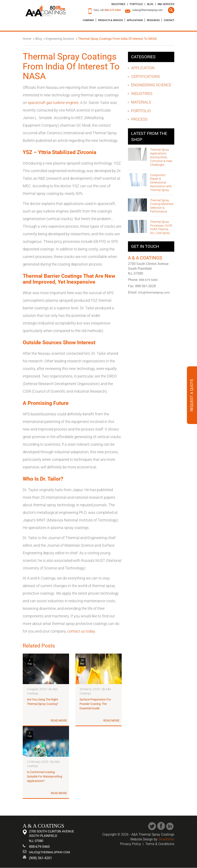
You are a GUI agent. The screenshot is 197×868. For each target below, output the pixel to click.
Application (143, 68)
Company (88, 20)
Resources (153, 20)
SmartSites (166, 839)
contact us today (81, 631)
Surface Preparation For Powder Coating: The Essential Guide (95, 704)
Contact (169, 20)
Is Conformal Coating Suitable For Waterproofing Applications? (45, 776)
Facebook (161, 826)
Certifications (146, 76)
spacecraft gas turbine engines (53, 103)
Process (139, 119)
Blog (150, 4)
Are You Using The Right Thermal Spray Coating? (43, 702)
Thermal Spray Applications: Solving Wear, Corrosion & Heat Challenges (161, 157)
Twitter (152, 826)
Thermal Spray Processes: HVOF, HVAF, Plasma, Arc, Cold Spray (161, 227)
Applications (135, 20)
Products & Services (110, 20)
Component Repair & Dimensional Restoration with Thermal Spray (161, 183)
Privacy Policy (131, 844)
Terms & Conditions (160, 844)
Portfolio (136, 4)
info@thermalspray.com (155, 293)
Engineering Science (151, 85)
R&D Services (166, 4)
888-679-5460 (113, 10)
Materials (141, 102)
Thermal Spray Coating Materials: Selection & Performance (162, 206)
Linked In (170, 826)
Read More (59, 721)
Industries (118, 4)
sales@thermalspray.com (148, 10)
